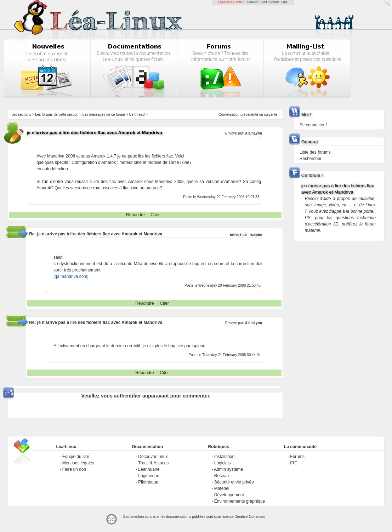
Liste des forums (315, 152)
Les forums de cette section (57, 115)
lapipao (256, 234)
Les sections (21, 115)
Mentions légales (78, 463)
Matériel (222, 488)
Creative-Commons (250, 517)
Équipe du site (76, 457)
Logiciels (223, 463)
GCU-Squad (270, 2)
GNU (285, 2)
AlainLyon (254, 133)
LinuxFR (253, 2)
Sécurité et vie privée (234, 482)
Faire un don (74, 469)
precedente (249, 115)
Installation (224, 457)
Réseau (221, 476)
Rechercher (311, 159)
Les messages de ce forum (104, 115)
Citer (155, 215)
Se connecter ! (313, 125)
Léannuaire (149, 469)
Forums (297, 457)
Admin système (228, 469)
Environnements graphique (240, 501)
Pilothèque (148, 482)
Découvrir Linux (153, 457)
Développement (229, 495)
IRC (294, 463)
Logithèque (149, 476)
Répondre (135, 215)
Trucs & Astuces (153, 463)
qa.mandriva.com (71, 276)
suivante (271, 115)
